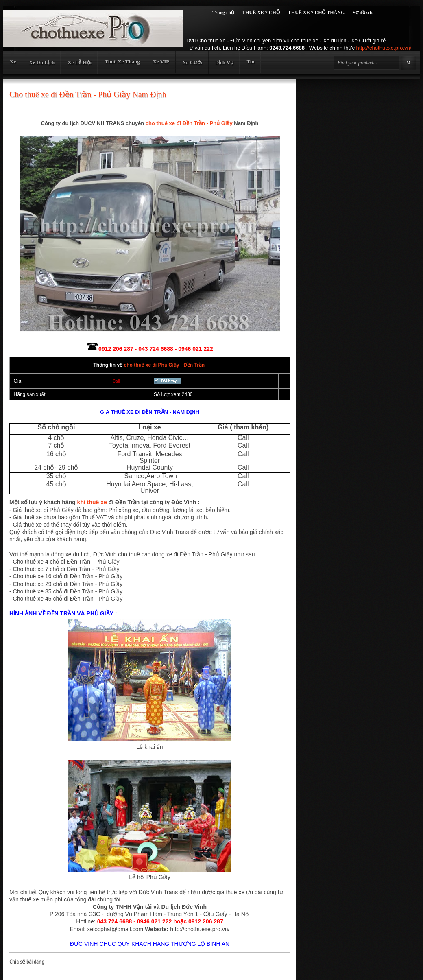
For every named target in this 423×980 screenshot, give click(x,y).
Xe (13, 62)
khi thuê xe (92, 502)
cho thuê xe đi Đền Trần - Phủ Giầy (189, 123)
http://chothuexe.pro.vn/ (384, 48)
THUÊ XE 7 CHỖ (261, 13)
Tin (250, 62)
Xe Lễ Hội (80, 62)
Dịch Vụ (225, 62)
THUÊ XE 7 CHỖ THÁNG (316, 13)
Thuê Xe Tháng (122, 62)
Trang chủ (223, 13)
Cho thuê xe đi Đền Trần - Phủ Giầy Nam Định (88, 94)
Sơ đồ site (363, 13)
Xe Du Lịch (42, 62)
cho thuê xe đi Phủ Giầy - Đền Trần (164, 365)
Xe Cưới (192, 62)
